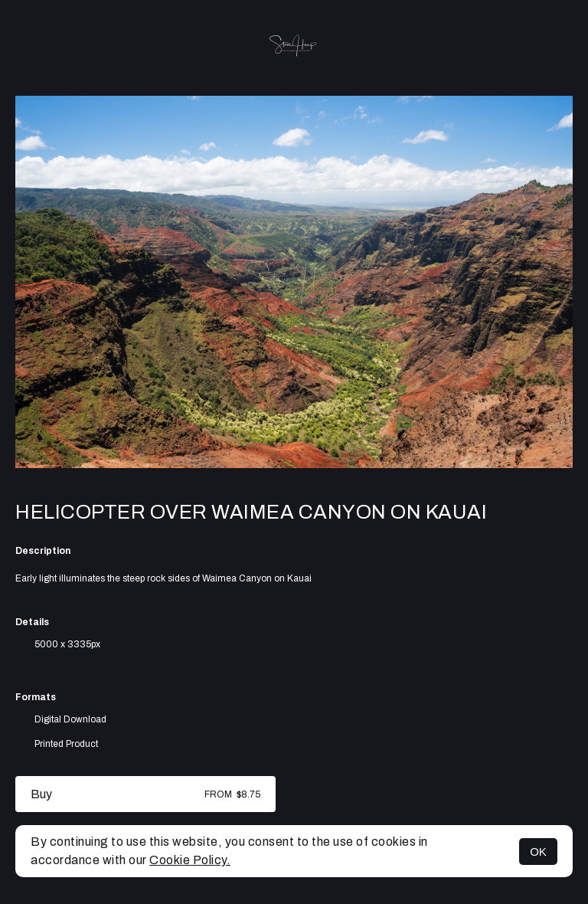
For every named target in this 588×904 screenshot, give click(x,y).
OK (538, 852)
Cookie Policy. (190, 860)
